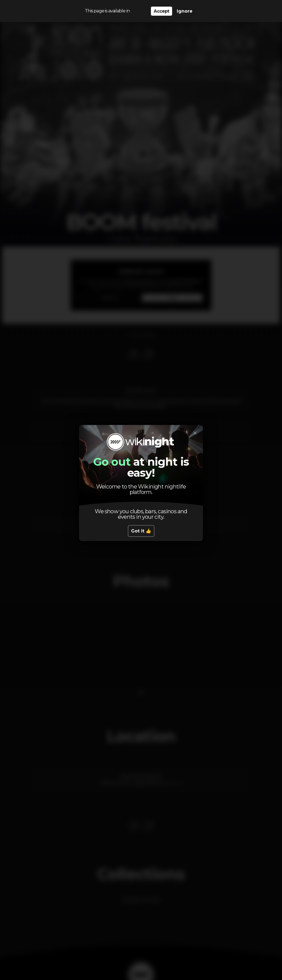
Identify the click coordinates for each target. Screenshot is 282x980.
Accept (161, 11)
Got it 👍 (141, 531)
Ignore (185, 11)
